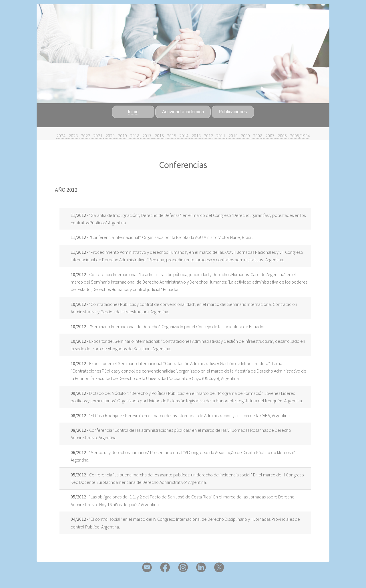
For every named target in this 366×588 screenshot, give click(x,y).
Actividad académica (183, 112)
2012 (207, 136)
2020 (109, 136)
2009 (244, 136)
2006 (281, 136)
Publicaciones (233, 112)
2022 (84, 136)
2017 (146, 136)
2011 (220, 136)
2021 (97, 136)
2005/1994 (299, 136)
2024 (61, 136)
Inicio (133, 112)
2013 (195, 136)
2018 (134, 136)
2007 (269, 136)
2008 (256, 136)
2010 (232, 136)
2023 (72, 136)
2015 (170, 136)
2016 (158, 136)
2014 (183, 136)
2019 (121, 136)
